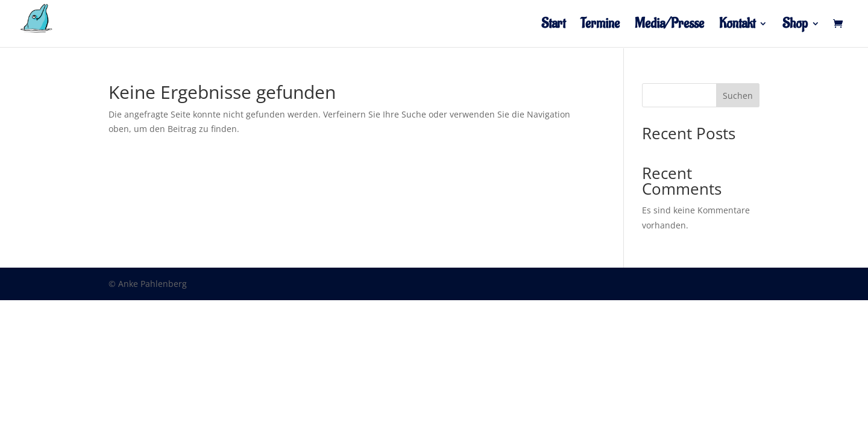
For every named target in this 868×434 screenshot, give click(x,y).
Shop (795, 26)
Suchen (738, 96)
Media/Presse (669, 26)
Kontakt (737, 26)
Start (553, 26)
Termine (600, 26)
